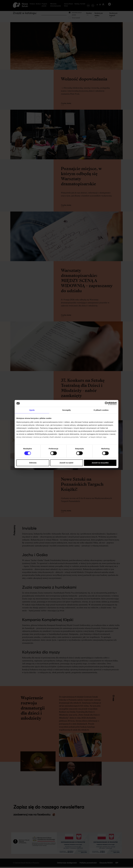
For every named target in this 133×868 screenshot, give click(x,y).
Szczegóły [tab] (66, 410)
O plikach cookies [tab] (101, 410)
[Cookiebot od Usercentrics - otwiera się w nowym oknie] (107, 403)
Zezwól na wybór (66, 463)
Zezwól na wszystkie (100, 463)
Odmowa (33, 463)
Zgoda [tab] (32, 410)
